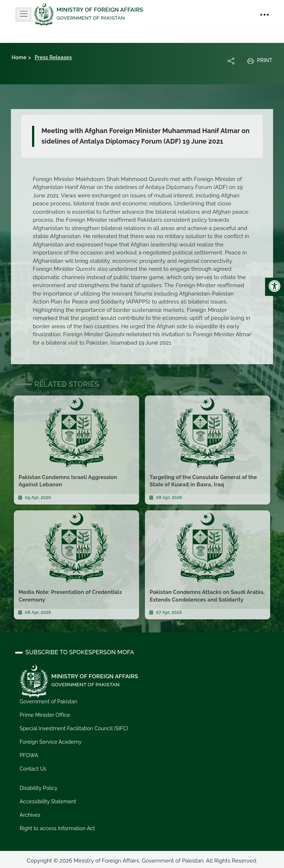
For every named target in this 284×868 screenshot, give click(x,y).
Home (19, 57)
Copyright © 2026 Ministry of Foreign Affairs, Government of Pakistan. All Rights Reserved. (142, 860)
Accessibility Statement (48, 801)
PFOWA (29, 755)
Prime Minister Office (45, 715)
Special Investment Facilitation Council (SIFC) (74, 728)
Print (260, 61)
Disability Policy (38, 788)
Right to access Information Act (57, 828)
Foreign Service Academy (50, 742)
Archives (30, 815)
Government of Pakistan (48, 702)
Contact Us (33, 768)
